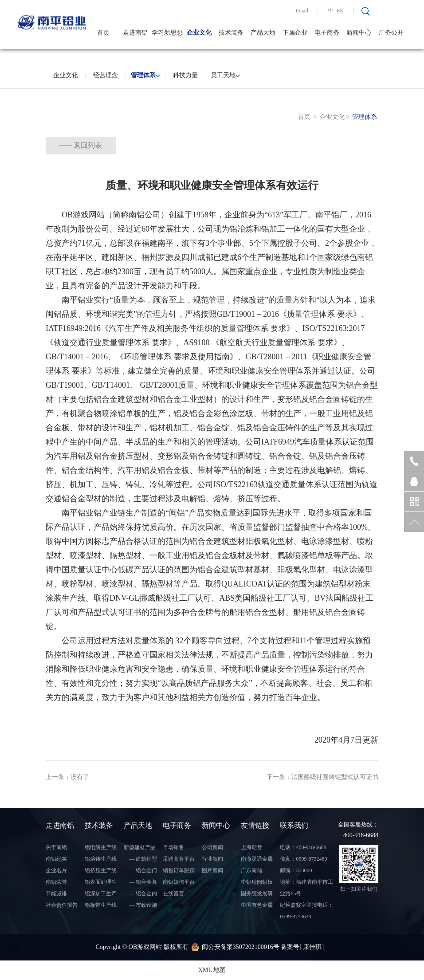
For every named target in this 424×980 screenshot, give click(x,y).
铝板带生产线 (101, 905)
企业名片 (56, 870)
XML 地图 (212, 970)
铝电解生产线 (101, 847)
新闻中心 (359, 33)
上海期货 (251, 847)
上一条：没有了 (67, 777)
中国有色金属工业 (257, 906)
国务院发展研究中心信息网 (257, 895)
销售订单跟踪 (179, 870)
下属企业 (295, 33)
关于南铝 (56, 847)
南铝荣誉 (56, 882)
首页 (103, 33)
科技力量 (185, 75)
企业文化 (199, 33)
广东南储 (251, 870)
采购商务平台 (179, 859)
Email (302, 11)
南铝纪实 (56, 859)
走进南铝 (135, 33)
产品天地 (263, 33)
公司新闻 (212, 847)
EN (340, 11)
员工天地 (225, 75)
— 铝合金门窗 (140, 872)
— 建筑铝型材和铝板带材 (140, 860)
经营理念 (106, 75)
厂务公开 (391, 33)
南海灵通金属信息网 (257, 860)
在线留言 (173, 893)
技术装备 (231, 33)
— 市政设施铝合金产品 (140, 906)
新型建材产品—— (140, 849)
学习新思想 (167, 33)
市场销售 (173, 847)
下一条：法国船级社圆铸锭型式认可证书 (322, 777)
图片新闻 (212, 870)
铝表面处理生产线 (101, 883)
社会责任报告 (62, 905)
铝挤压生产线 (101, 870)
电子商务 (327, 33)
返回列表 (97, 145)
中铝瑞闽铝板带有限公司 (257, 883)
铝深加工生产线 (101, 895)
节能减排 (56, 893)
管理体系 (145, 75)
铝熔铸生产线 (101, 859)
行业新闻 (212, 859)
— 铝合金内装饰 (140, 895)
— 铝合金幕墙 (140, 883)
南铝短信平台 (179, 882)
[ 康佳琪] (312, 947)
